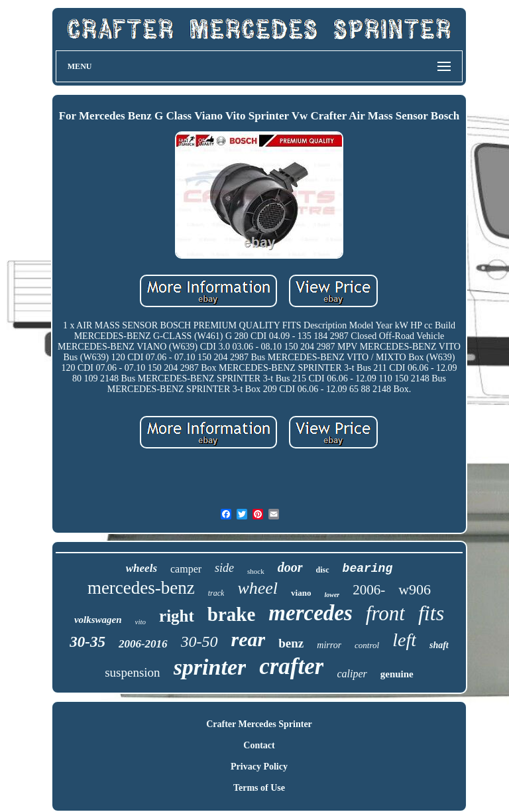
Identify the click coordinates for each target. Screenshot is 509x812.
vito (141, 622)
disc (323, 570)
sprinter (210, 667)
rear (249, 639)
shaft (439, 645)
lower (332, 595)
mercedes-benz (141, 588)
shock (256, 571)
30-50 (199, 642)
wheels (141, 568)
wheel (257, 588)
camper (186, 569)
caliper (352, 674)
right (177, 616)
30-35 (87, 642)
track (216, 593)
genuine (397, 674)
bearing (368, 569)
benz (291, 643)
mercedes (310, 613)
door (290, 567)
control (367, 645)
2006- (369, 590)
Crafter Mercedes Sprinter (259, 724)
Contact (259, 745)
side (224, 568)
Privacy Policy (259, 767)
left (404, 640)
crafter (291, 666)
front (385, 613)
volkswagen (98, 620)
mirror (329, 645)
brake (232, 614)
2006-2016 (143, 644)
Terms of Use (259, 788)
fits (431, 613)
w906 (415, 589)
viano (301, 593)
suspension (132, 672)
